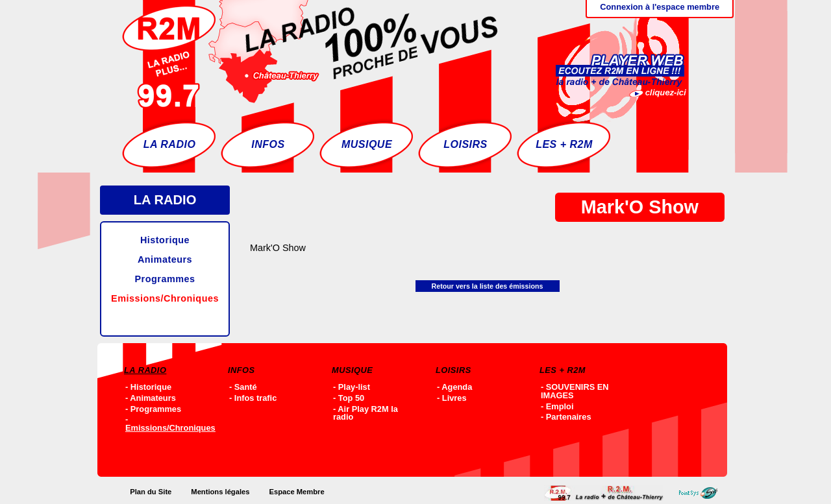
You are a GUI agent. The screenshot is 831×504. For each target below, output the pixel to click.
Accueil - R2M (310, 55)
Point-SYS (701, 493)
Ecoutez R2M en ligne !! (608, 55)
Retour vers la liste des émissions (488, 286)
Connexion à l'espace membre (660, 7)
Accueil (607, 493)
